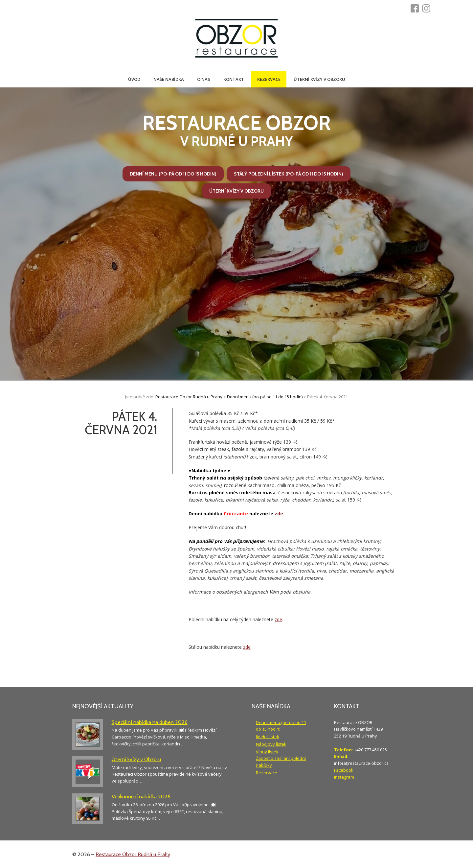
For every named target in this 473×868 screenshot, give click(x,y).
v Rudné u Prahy (236, 130)
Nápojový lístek (271, 744)
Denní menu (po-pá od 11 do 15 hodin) (173, 174)
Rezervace (269, 79)
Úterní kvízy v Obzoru (319, 79)
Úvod (134, 79)
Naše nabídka (169, 79)
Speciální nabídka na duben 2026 (150, 722)
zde (279, 514)
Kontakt (234, 79)
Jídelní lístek (268, 737)
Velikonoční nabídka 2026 (141, 797)
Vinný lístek (267, 752)
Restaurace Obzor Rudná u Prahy (133, 854)
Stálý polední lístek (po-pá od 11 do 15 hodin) (289, 174)
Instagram (344, 777)
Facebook (344, 770)
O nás (204, 79)
